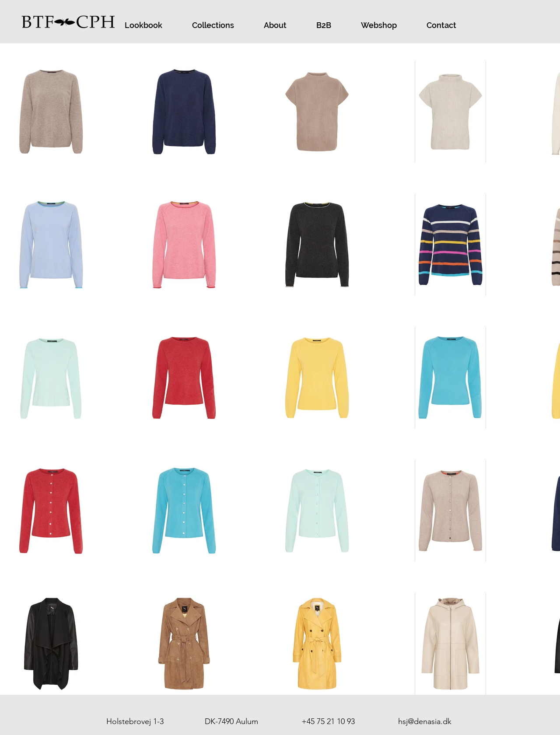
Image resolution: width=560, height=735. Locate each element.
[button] (143, 25)
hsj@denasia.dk (425, 721)
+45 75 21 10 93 (328, 721)
